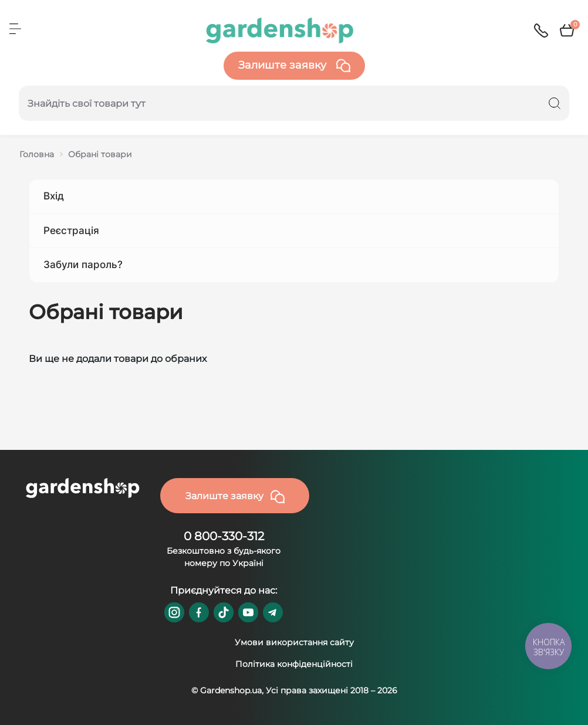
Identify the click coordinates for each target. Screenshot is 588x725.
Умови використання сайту (294, 642)
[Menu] (15, 29)
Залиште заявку (294, 66)
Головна (37, 154)
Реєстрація (71, 231)
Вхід (54, 196)
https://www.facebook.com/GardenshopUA (199, 612)
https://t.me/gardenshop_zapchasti (273, 612)
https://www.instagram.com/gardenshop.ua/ (174, 612)
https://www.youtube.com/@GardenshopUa (248, 612)
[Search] (555, 103)
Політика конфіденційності (294, 664)
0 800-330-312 (224, 536)
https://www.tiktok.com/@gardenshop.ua (224, 612)
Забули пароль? (83, 265)
